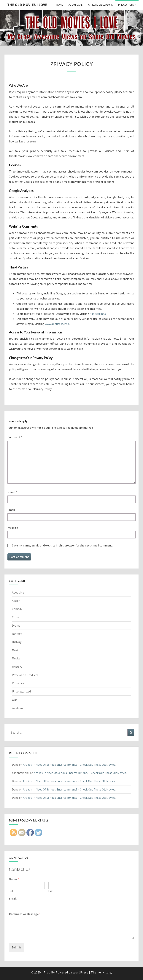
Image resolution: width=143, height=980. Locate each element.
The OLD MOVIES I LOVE (27, 5)
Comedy (17, 609)
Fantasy (17, 634)
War (14, 700)
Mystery (17, 667)
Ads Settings (98, 314)
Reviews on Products (25, 675)
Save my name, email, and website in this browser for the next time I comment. (62, 545)
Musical (17, 658)
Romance (18, 683)
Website (13, 528)
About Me (18, 592)
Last (50, 891)
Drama (16, 625)
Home (60, 5)
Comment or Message (25, 914)
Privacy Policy (127, 5)
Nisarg (107, 972)
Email (12, 510)
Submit (17, 947)
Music (15, 650)
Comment (15, 437)
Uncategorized (21, 691)
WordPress (81, 972)
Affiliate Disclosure (100, 5)
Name (12, 492)
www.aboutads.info (57, 324)
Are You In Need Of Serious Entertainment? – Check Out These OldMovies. (69, 765)
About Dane (76, 5)
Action (16, 601)
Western (17, 708)
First (11, 891)
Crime (16, 617)
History (17, 642)
